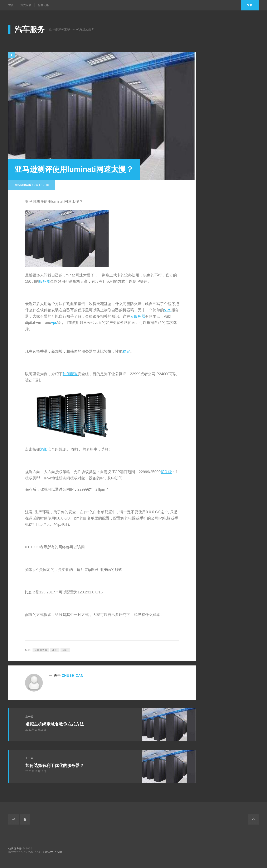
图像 (216, 370)
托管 (216, 320)
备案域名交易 (220, 240)
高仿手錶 (219, 386)
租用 (55, 650)
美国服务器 (41, 650)
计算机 (218, 359)
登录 (250, 5)
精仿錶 (218, 414)
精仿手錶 (219, 398)
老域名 (215, 235)
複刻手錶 (219, 392)
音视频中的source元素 (227, 200)
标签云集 (43, 5)
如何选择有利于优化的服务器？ (55, 765)
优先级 (166, 472)
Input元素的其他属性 (225, 206)
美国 (217, 286)
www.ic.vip (54, 852)
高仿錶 (218, 403)
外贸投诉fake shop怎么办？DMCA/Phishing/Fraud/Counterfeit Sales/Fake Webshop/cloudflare (235, 117)
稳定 (126, 351)
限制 (217, 309)
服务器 (44, 281)
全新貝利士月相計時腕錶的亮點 (233, 139)
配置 (74, 374)
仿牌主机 (217, 246)
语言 (216, 364)
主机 (216, 325)
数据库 (219, 314)
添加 (44, 449)
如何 (66, 374)
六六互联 (26, 5)
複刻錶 (218, 409)
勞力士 (218, 381)
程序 (216, 353)
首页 (11, 5)
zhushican (23, 185)
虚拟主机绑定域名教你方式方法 (55, 724)
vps (54, 323)
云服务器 (138, 316)
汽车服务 (30, 29)
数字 (216, 375)
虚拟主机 (219, 342)
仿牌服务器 (218, 252)
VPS (168, 310)
